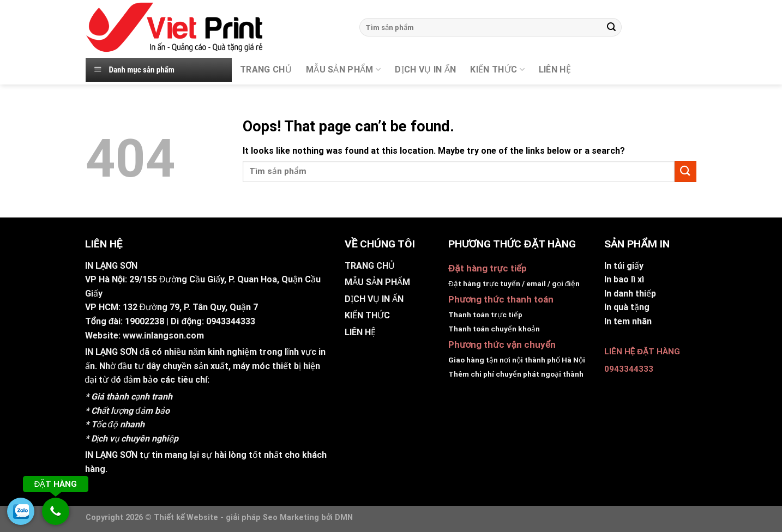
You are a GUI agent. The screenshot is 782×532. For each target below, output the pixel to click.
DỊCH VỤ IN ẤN (425, 69)
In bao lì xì (624, 279)
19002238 (145, 321)
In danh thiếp (630, 294)
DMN (344, 518)
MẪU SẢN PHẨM (343, 70)
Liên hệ (555, 69)
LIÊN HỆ (360, 332)
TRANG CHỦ (266, 69)
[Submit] (611, 27)
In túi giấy (624, 266)
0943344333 (231, 321)
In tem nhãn (628, 321)
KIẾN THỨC (497, 70)
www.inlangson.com (163, 335)
